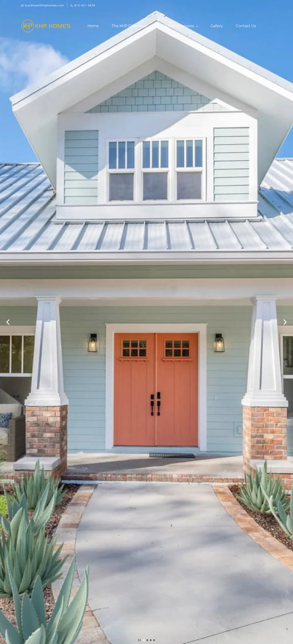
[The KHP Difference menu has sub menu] (131, 26)
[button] (8, 322)
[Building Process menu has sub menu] (181, 26)
